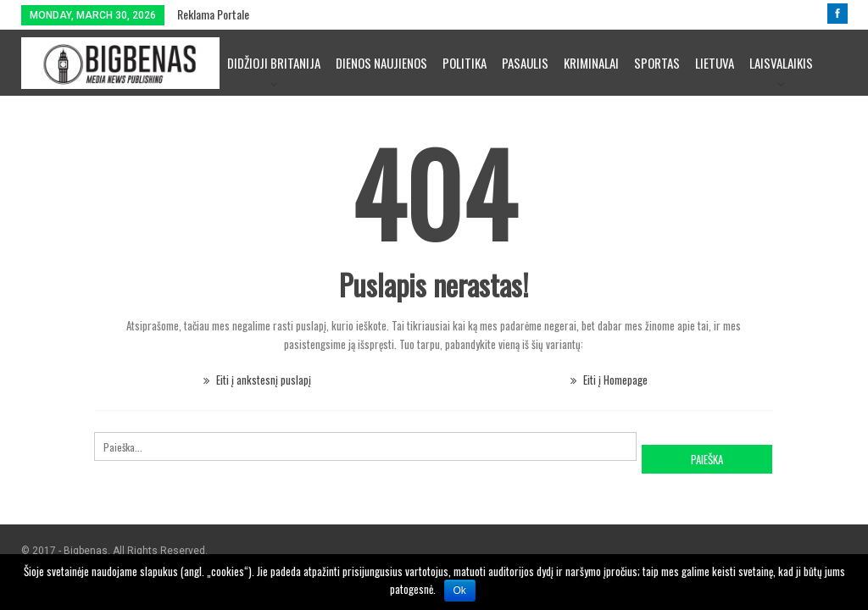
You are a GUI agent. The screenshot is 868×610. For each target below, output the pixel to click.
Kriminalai (591, 63)
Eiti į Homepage (609, 380)
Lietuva (715, 63)
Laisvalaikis (781, 63)
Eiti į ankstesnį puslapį (257, 380)
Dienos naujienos (381, 63)
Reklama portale (213, 14)
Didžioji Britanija (274, 63)
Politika (465, 63)
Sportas (657, 63)
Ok (460, 591)
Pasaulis (525, 63)
